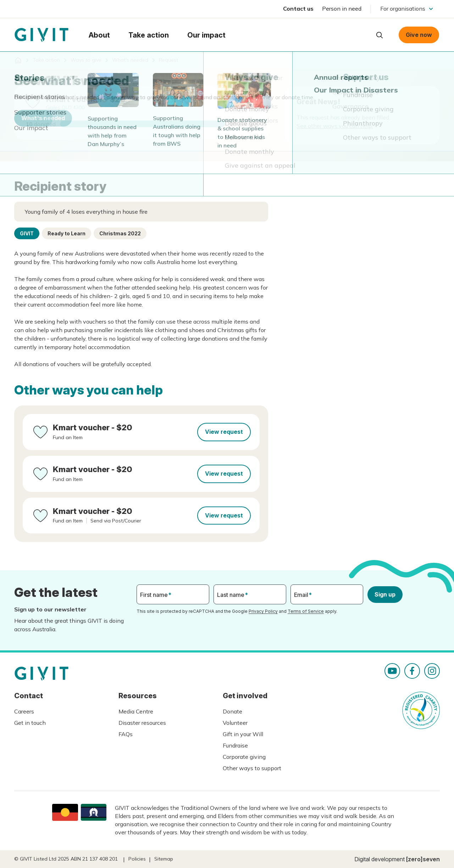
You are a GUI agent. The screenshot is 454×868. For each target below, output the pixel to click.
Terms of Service (306, 611)
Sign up (385, 594)
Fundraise (235, 745)
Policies (137, 859)
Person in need (342, 9)
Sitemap (164, 859)
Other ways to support (252, 768)
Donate (232, 711)
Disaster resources (142, 723)
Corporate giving (244, 757)
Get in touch (30, 723)
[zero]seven (423, 859)
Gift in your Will (243, 734)
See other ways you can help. (335, 126)
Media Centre (136, 711)
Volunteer (235, 723)
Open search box (380, 35)
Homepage (41, 35)
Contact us (298, 9)
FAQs (126, 734)
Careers (24, 711)
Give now (419, 35)
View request (224, 432)
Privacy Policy (263, 611)
